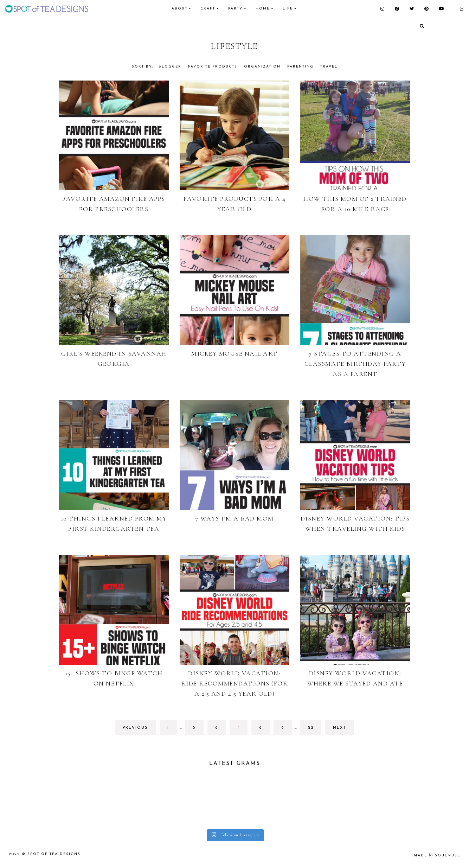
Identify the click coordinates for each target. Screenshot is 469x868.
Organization (262, 67)
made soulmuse (437, 856)
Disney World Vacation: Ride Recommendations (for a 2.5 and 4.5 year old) (235, 683)
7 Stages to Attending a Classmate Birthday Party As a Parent (355, 364)
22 (314, 730)
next (340, 728)
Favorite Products (213, 67)
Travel (329, 67)
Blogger (170, 67)
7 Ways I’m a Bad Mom (234, 518)
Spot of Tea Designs (54, 854)
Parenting (300, 67)
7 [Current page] (242, 730)
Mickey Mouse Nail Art (234, 353)
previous (135, 728)
